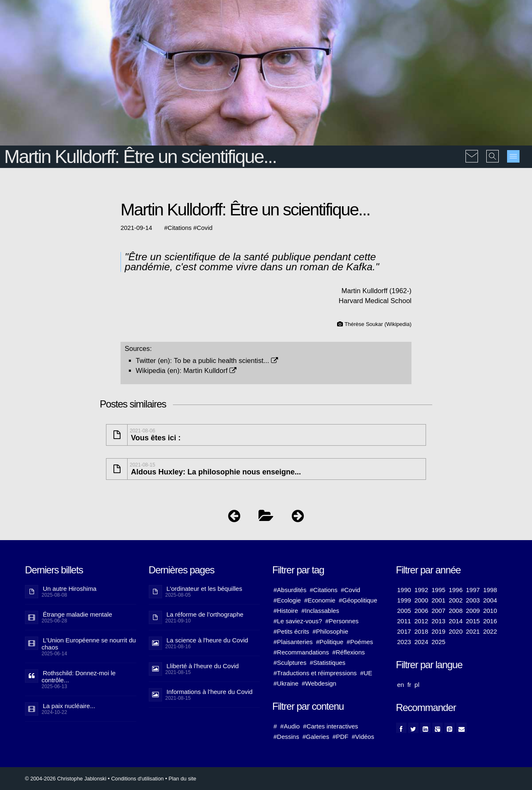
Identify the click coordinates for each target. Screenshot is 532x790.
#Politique (330, 642)
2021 (473, 631)
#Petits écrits (291, 631)
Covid (204, 228)
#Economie (320, 600)
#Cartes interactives (331, 726)
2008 (456, 611)
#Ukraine (286, 683)
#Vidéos (363, 737)
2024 (421, 642)
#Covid (351, 590)
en (401, 685)
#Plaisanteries (293, 642)
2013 (438, 621)
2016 (490, 621)
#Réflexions (348, 652)
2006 (421, 611)
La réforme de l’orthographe (205, 614)
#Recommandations (301, 652)
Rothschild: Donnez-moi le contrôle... (79, 676)
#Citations (324, 590)
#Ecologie (287, 600)
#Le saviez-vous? (298, 621)
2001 (438, 600)
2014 (456, 621)
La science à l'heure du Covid (207, 640)
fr (409, 685)
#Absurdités (290, 590)
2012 (421, 621)
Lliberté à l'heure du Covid (203, 666)
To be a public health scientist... (226, 360)
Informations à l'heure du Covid (210, 692)
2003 (473, 600)
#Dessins (286, 737)
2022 (490, 631)
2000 (421, 600)
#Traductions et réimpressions (315, 673)
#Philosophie (330, 631)
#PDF (340, 737)
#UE (366, 673)
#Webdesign (319, 683)
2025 (438, 642)
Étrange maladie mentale (78, 614)
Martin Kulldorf (210, 370)
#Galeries (316, 737)
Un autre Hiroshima (70, 589)
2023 (404, 642)
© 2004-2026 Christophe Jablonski (66, 779)
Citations (180, 228)
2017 (404, 631)
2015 (473, 621)
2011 (404, 621)
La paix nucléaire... (69, 706)
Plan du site (182, 779)
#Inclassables (320, 611)
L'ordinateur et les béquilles (204, 589)
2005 (404, 611)
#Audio (290, 726)
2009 (473, 611)
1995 (438, 590)
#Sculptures (290, 663)
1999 (404, 600)
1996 (456, 590)
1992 (421, 590)
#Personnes (342, 621)
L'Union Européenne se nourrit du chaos (89, 644)
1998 (490, 590)
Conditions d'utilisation (137, 779)
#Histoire (286, 611)
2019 (438, 631)
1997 (473, 590)
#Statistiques (328, 663)
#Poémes (360, 642)
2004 (490, 600)
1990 (404, 590)
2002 (456, 600)
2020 (456, 631)
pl (417, 685)
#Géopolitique (358, 600)
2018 (421, 631)
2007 (438, 611)
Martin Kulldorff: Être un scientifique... (140, 157)
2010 (490, 611)
